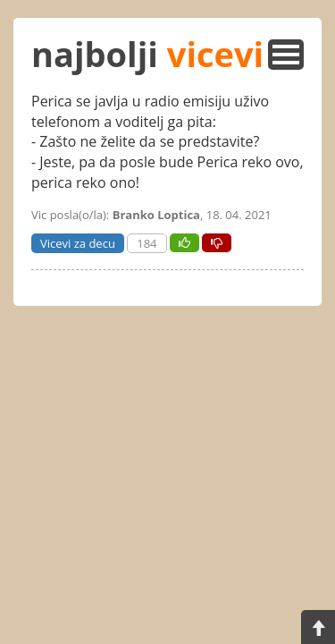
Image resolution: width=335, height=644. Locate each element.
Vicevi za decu (78, 243)
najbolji (147, 54)
